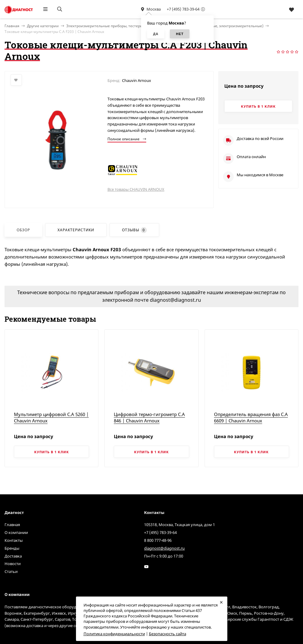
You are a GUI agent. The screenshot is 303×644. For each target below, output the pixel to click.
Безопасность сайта (168, 634)
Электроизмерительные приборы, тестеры (105, 26)
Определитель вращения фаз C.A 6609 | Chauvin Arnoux (251, 417)
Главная (12, 525)
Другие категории (43, 26)
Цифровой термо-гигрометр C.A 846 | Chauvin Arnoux (149, 417)
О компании (16, 532)
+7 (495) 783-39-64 (183, 9)
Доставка (13, 556)
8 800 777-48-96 (158, 540)
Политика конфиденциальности (114, 634)
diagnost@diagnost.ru (164, 548)
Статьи (11, 571)
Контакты (14, 540)
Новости (13, 564)
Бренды (12, 548)
